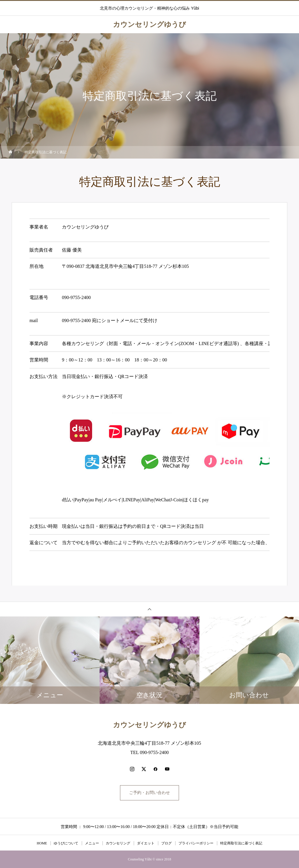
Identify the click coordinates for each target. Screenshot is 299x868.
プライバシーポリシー (196, 843)
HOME (42, 843)
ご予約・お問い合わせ (149, 793)
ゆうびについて (66, 843)
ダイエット (146, 843)
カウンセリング (118, 843)
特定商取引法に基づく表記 (241, 843)
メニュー (92, 843)
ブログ (166, 843)
